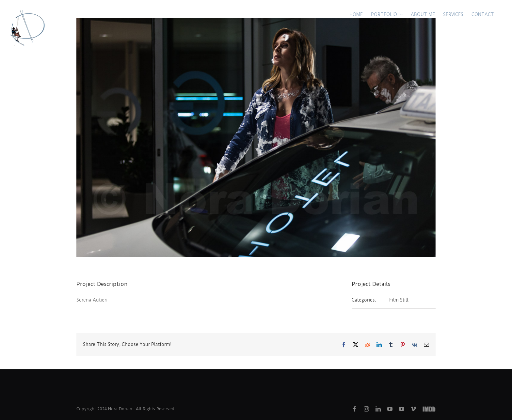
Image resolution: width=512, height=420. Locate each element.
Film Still (399, 300)
